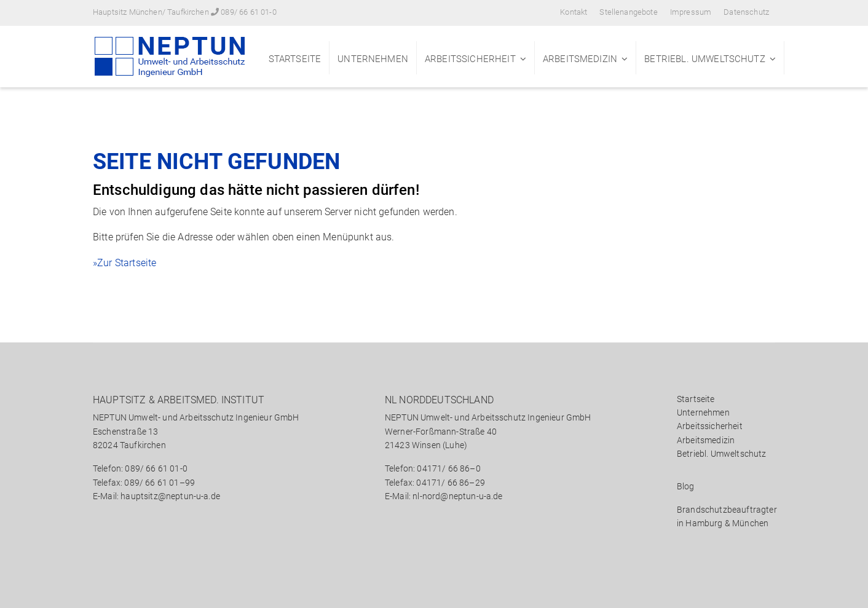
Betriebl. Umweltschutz (705, 59)
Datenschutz (746, 12)
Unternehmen (373, 59)
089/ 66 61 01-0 (248, 12)
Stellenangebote (628, 12)
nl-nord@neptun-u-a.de (457, 496)
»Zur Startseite (124, 263)
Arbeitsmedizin (580, 59)
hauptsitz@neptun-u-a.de (170, 496)
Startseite (295, 59)
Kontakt (574, 12)
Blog (686, 486)
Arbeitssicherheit (470, 59)
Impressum (691, 12)
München (750, 523)
